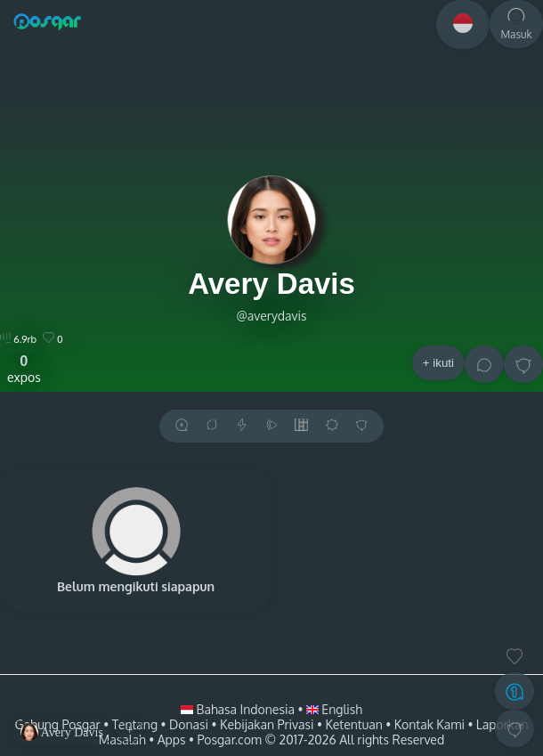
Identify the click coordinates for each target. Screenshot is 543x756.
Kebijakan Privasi (267, 724)
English (334, 709)
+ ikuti (438, 363)
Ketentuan (353, 724)
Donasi (189, 724)
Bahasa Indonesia (239, 709)
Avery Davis (271, 284)
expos (24, 369)
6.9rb (18, 339)
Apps (172, 740)
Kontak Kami (430, 724)
